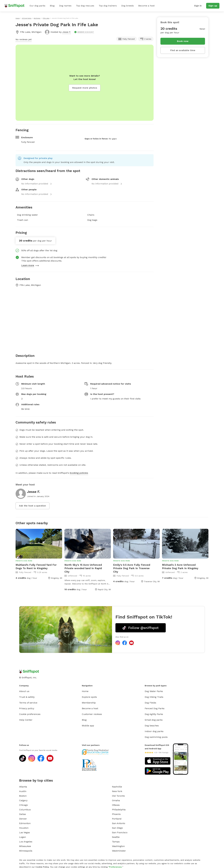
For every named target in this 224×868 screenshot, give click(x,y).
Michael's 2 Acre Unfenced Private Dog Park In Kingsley (180, 566)
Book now (183, 41)
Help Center (26, 720)
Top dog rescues (85, 6)
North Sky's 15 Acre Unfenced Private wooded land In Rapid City (83, 568)
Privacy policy (27, 708)
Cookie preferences (30, 714)
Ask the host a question (32, 506)
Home (85, 691)
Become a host (146, 6)
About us (24, 691)
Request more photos (85, 88)
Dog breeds (127, 6)
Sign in (198, 6)
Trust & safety (27, 697)
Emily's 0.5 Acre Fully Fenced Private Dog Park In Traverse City (132, 568)
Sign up (213, 6)
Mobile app (88, 726)
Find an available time (183, 50)
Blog (52, 6)
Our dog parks (37, 6)
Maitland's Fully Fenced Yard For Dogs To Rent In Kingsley (36, 566)
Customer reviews (92, 714)
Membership (89, 703)
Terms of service (28, 703)
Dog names (65, 6)
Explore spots (89, 697)
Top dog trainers (108, 6)
